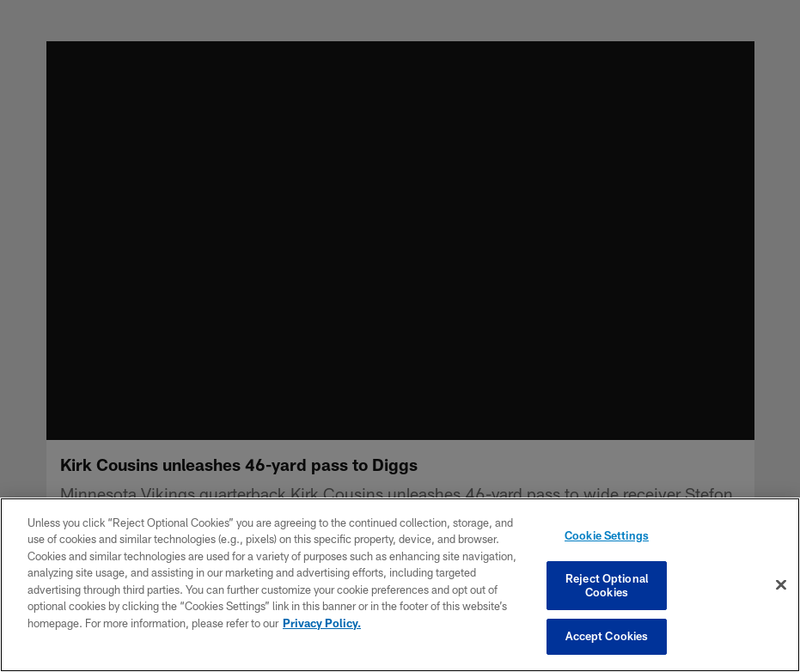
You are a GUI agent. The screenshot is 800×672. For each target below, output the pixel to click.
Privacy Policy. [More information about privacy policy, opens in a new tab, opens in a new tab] (322, 623)
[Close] (781, 585)
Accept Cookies (607, 636)
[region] (400, 585)
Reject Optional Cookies (607, 585)
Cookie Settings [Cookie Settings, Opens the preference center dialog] (607, 535)
